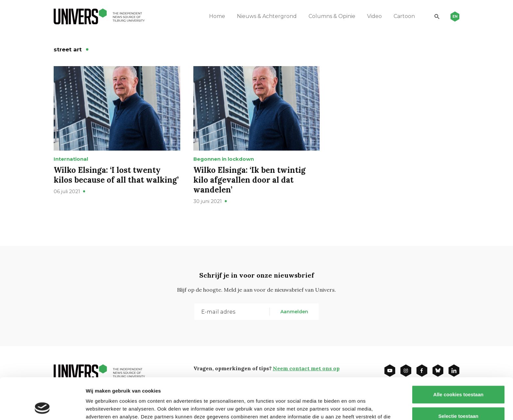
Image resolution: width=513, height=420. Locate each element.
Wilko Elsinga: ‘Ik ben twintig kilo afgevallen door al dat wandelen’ (249, 180)
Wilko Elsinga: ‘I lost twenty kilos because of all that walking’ (116, 175)
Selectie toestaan (459, 377)
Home (217, 16)
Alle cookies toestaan (458, 356)
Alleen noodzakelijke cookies (458, 399)
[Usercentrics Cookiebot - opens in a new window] (42, 407)
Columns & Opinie (332, 16)
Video (374, 16)
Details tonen (354, 407)
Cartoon (404, 16)
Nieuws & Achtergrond (267, 16)
